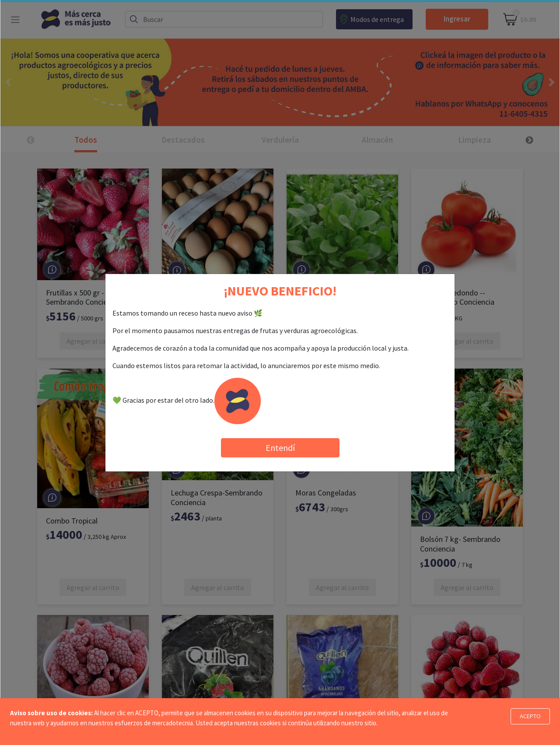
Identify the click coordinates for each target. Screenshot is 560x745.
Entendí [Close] (280, 448)
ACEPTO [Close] (530, 716)
